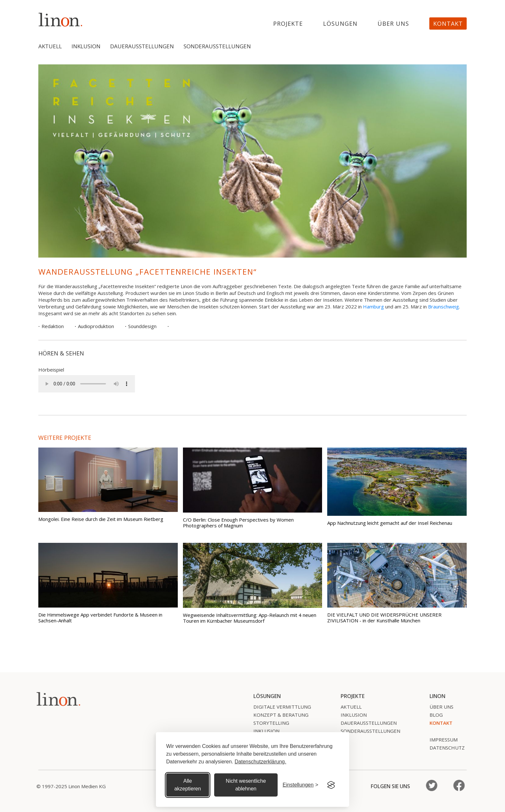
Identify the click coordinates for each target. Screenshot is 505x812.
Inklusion (86, 46)
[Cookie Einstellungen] (300, 785)
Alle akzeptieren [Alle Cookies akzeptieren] (188, 785)
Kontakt (448, 24)
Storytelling (267, 723)
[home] (61, 19)
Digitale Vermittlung (278, 707)
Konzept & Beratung (277, 715)
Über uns (393, 24)
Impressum (440, 740)
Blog (432, 715)
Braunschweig (443, 307)
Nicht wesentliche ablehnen (246, 785)
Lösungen (340, 24)
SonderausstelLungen (367, 731)
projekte (288, 24)
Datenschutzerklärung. (261, 762)
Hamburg (373, 307)
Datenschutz (443, 748)
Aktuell (50, 46)
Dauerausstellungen (142, 46)
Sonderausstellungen (217, 46)
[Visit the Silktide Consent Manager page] (331, 785)
